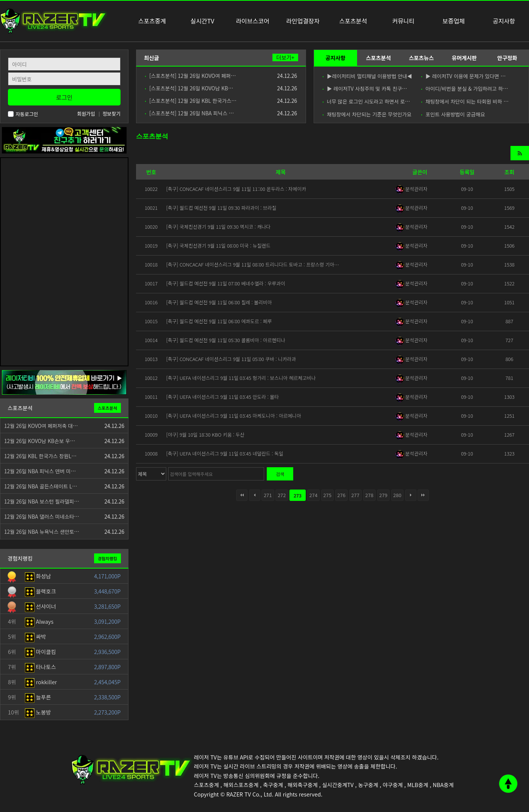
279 (384, 495)
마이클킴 (40, 652)
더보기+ (285, 57)
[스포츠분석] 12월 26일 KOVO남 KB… (189, 88)
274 (314, 495)
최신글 (152, 58)
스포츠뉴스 (421, 58)
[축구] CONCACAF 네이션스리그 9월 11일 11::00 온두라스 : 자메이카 (236, 189)
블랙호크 (40, 591)
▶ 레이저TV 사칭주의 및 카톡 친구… (365, 88)
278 (370, 495)
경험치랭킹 (108, 558)
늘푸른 (38, 697)
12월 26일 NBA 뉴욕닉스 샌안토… (42, 532)
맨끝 (423, 495)
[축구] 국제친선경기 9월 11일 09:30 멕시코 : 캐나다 (218, 227)
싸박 (36, 636)
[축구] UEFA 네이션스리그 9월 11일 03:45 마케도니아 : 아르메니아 (234, 416)
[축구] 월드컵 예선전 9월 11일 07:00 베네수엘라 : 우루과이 (226, 283)
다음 (411, 495)
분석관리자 (411, 189)
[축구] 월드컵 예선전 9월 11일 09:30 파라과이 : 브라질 (221, 208)
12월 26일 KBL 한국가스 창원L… (40, 456)
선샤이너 (40, 606)
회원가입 (86, 114)
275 (328, 495)
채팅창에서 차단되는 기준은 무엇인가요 (367, 114)
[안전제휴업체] (64, 382)
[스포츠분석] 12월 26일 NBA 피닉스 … (189, 113)
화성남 (38, 576)
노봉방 (38, 712)
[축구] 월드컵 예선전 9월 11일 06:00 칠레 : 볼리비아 (219, 302)
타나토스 (40, 667)
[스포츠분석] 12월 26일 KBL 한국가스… (191, 101)
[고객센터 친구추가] (64, 139)
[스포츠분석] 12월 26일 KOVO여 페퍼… (190, 76)
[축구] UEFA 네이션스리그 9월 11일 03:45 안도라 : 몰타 (223, 397)
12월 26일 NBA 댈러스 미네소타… (42, 516)
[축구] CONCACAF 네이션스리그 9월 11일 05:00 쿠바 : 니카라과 (231, 359)
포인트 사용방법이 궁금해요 (453, 114)
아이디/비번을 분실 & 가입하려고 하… (465, 88)
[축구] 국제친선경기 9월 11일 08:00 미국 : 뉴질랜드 (218, 246)
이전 (255, 495)
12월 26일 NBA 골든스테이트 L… (41, 486)
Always (39, 621)
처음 (242, 495)
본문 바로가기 (0, 0)
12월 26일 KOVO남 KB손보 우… (40, 441)
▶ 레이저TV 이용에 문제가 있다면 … (463, 76)
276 (342, 495)
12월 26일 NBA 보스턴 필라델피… (42, 501)
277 (356, 495)
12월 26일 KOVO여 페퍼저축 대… (41, 426)
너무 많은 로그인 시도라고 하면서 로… (366, 101)
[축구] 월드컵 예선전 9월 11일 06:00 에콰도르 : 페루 (219, 321)
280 (398, 495)
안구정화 (507, 58)
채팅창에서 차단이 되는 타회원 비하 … (465, 101)
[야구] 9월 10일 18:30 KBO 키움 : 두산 (205, 435)
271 (268, 495)
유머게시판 (464, 58)
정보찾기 (111, 114)
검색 (280, 474)
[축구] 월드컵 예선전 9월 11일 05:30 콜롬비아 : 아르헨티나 (226, 340)
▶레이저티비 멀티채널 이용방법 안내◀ (367, 76)
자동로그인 (23, 114)
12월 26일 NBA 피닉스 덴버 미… (40, 471)
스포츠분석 (378, 58)
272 (282, 495)
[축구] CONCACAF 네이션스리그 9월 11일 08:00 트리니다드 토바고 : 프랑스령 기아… (253, 264)
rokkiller (41, 682)
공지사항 (335, 58)
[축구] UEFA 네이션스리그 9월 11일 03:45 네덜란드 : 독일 (225, 453)
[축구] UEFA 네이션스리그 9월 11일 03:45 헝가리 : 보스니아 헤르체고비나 (241, 378)
